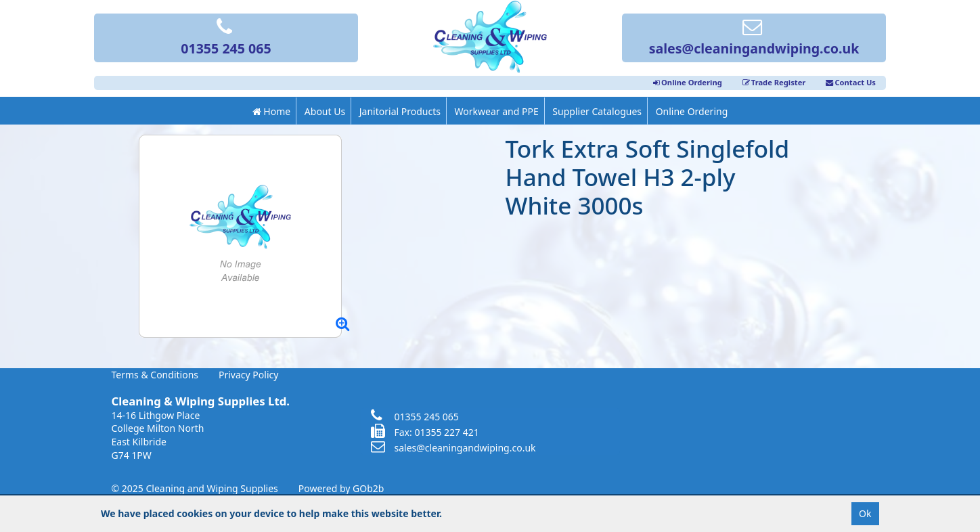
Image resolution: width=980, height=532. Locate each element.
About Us (325, 111)
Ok (865, 513)
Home (271, 111)
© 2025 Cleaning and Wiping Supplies (195, 488)
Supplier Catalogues (597, 111)
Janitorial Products (400, 111)
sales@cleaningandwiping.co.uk (754, 39)
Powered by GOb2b (341, 488)
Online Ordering (688, 82)
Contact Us (851, 82)
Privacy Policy (248, 375)
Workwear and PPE (497, 111)
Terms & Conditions (155, 375)
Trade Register (774, 82)
